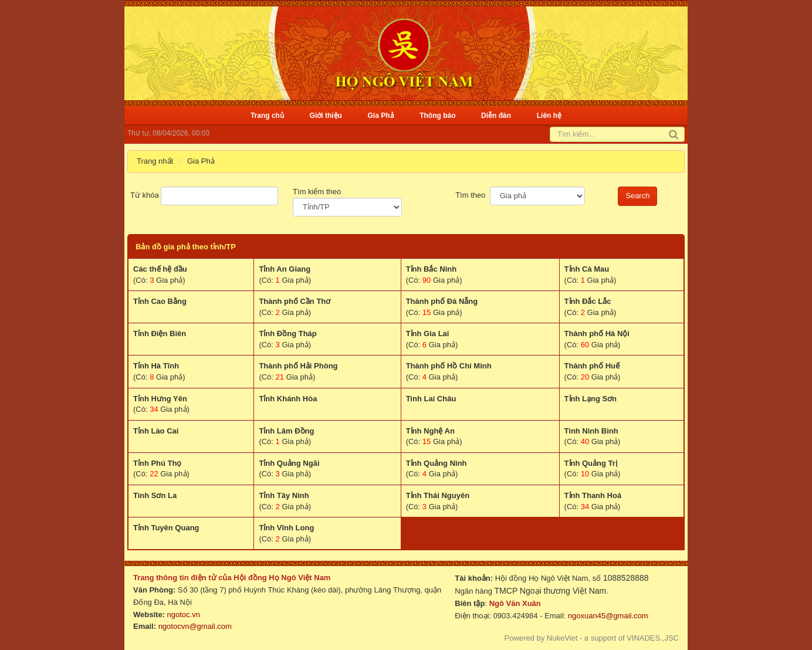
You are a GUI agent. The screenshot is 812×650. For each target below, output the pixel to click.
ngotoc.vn (184, 615)
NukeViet (562, 638)
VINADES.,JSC (653, 638)
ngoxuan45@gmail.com (607, 616)
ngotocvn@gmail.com (195, 626)
